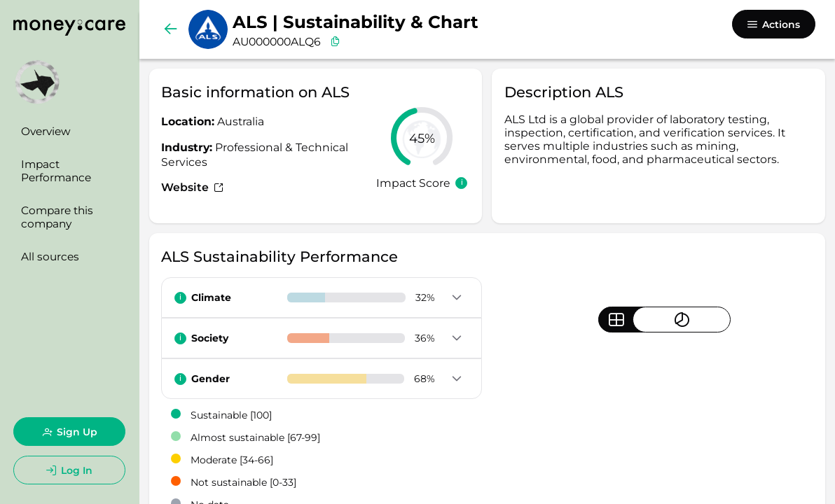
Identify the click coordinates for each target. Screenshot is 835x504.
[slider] (422, 138)
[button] (457, 298)
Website (192, 187)
